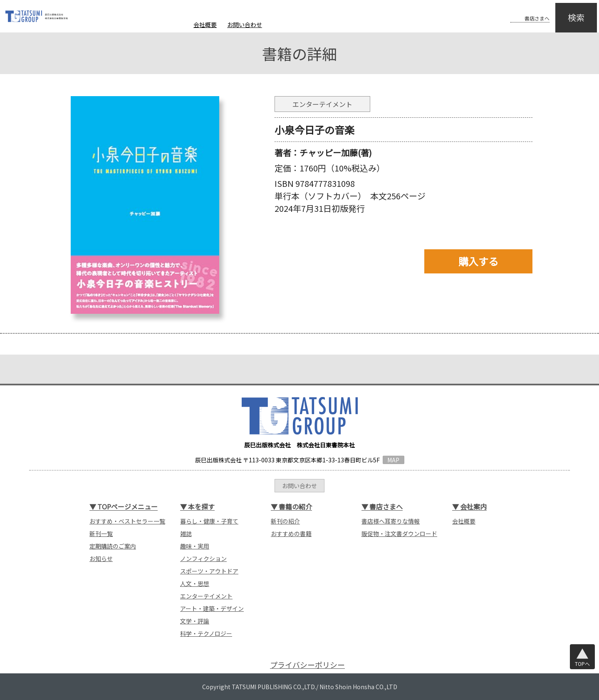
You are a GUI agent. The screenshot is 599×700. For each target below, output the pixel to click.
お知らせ (101, 559)
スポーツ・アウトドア (209, 571)
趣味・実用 (195, 546)
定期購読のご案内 (113, 546)
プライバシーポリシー (307, 665)
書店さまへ (521, 12)
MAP (393, 460)
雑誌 (186, 534)
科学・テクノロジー (206, 633)
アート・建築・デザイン (212, 608)
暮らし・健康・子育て (209, 521)
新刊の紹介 (285, 521)
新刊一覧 (101, 534)
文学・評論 (195, 621)
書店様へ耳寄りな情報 (391, 521)
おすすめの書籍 (291, 534)
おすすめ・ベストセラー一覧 (127, 521)
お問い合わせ (245, 25)
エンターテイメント (206, 596)
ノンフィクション (203, 559)
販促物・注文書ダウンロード (399, 534)
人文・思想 (195, 583)
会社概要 (205, 25)
